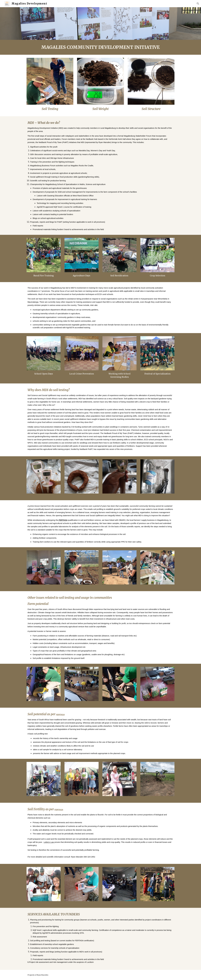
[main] (100, 47)
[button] (198, 4)
